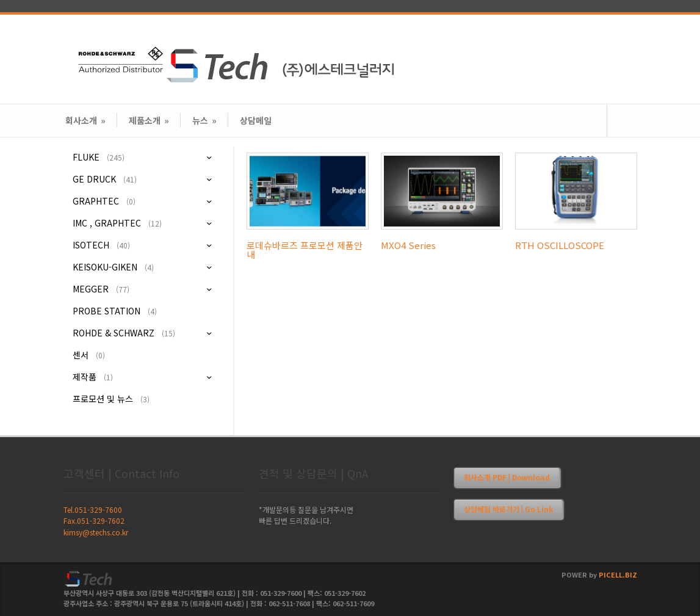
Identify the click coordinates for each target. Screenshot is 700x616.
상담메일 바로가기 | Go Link (508, 509)
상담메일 (256, 120)
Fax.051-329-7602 (94, 520)
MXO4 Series (408, 245)
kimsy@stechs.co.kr (96, 532)
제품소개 (149, 120)
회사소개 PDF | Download (507, 477)
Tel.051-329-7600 (93, 509)
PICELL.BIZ (618, 574)
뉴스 (204, 120)
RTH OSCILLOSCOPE (560, 245)
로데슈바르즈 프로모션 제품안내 (305, 250)
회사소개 (85, 120)
